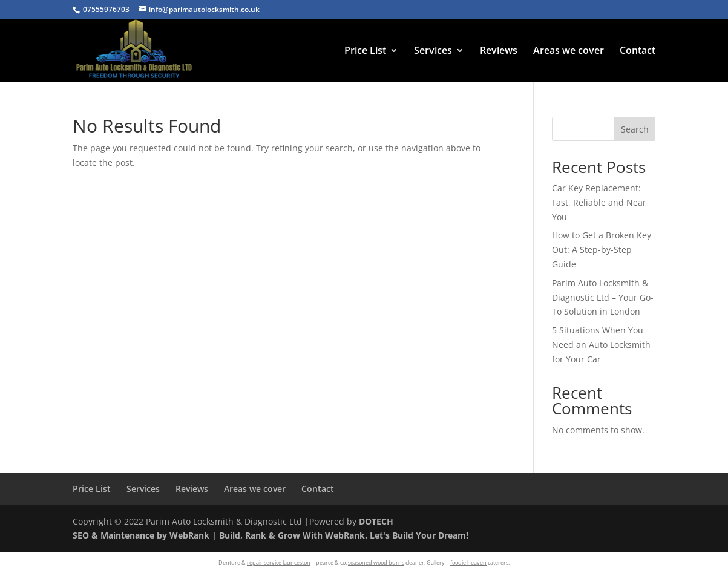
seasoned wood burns (376, 562)
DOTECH (376, 521)
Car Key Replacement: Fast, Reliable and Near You (599, 202)
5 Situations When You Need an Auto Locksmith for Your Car (601, 345)
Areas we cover (569, 51)
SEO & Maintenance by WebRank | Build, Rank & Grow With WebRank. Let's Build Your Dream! (271, 535)
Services (433, 51)
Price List (365, 51)
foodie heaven (468, 562)
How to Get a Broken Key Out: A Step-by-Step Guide (602, 250)
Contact (638, 51)
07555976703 (106, 9)
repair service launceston (279, 562)
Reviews (499, 51)
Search (635, 129)
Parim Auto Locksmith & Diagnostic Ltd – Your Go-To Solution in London (603, 297)
